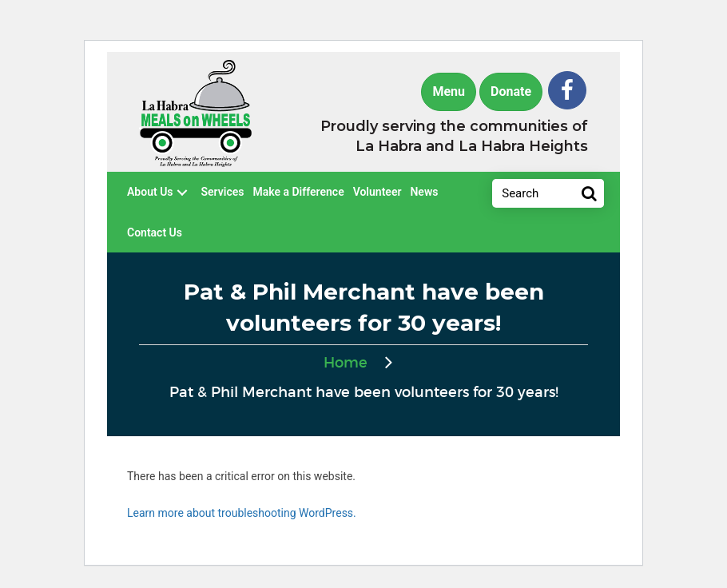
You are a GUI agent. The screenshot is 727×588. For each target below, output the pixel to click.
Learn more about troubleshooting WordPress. (242, 513)
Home (346, 364)
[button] (567, 90)
